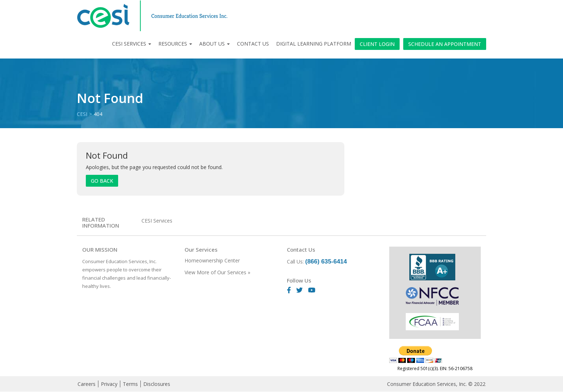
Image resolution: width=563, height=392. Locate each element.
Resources (175, 44)
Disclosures (157, 384)
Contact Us (253, 44)
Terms (130, 384)
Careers (87, 384)
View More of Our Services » (217, 272)
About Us (215, 44)
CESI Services (132, 44)
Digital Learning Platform (314, 44)
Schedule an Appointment (445, 44)
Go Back (102, 181)
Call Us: (317, 262)
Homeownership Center (212, 260)
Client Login (377, 44)
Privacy (109, 384)
